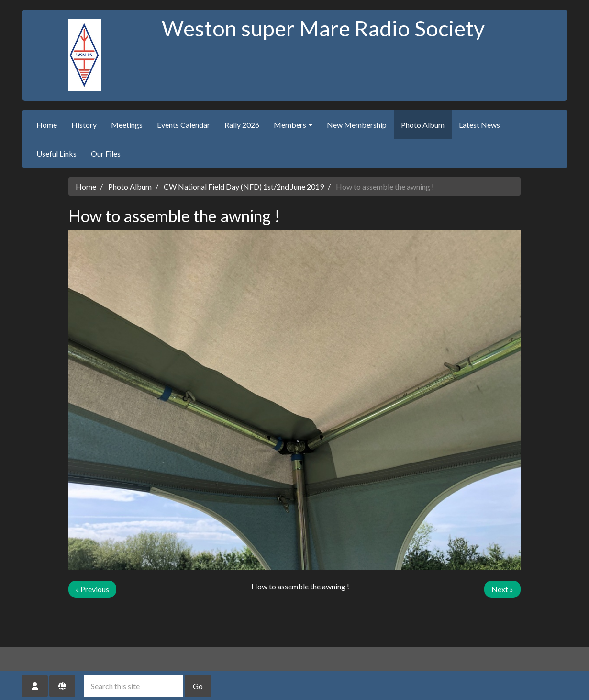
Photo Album (423, 125)
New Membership (357, 125)
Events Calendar (183, 125)
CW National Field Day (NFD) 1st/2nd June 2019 (244, 186)
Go (198, 686)
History (84, 125)
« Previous (92, 589)
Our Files (106, 153)
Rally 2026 (242, 125)
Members (293, 125)
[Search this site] (133, 686)
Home (47, 125)
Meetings (127, 125)
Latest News (479, 125)
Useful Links (56, 153)
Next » (502, 589)
